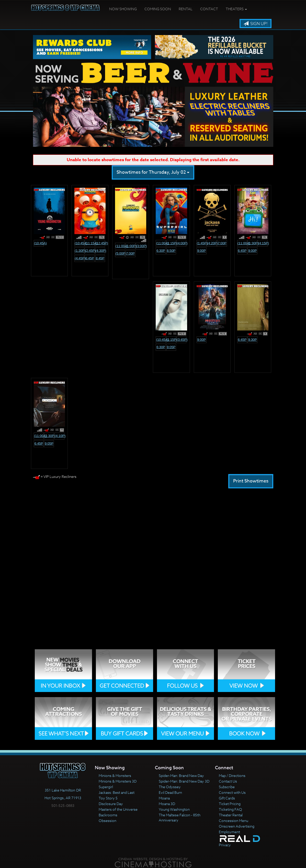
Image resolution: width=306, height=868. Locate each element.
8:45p (100, 258)
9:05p (171, 347)
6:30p (161, 251)
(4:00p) (182, 243)
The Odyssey (170, 787)
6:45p (90, 258)
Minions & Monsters (115, 776)
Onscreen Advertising (237, 826)
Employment (229, 832)
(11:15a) (90, 243)
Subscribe (227, 787)
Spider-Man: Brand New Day (181, 776)
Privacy (225, 845)
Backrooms (108, 815)
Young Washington (174, 809)
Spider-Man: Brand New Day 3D (184, 781)
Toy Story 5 (108, 798)
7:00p (130, 253)
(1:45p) (202, 243)
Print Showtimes (251, 481)
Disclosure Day (111, 804)
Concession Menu (234, 821)
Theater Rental (231, 815)
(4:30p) (100, 251)
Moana (164, 798)
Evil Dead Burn (170, 792)
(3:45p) (182, 340)
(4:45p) (80, 258)
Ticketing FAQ (230, 809)
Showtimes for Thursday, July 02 (153, 172)
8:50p (171, 251)
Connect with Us (232, 792)
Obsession (107, 821)
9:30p (253, 340)
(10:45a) (39, 243)
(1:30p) (80, 251)
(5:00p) (120, 253)
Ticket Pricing (230, 804)
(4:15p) (263, 243)
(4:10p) (60, 436)
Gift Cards (227, 798)
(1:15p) (171, 243)
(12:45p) (100, 243)
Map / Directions (232, 776)
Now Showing (123, 9)
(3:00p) (141, 246)
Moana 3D (167, 804)
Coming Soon (158, 9)
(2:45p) (90, 251)
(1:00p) (131, 246)
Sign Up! (256, 24)
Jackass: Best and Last (117, 792)
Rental (186, 9)
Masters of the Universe (118, 809)
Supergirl (106, 787)
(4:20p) (212, 243)
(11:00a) (120, 246)
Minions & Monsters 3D (118, 781)
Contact (209, 9)
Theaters (236, 9)
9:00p (201, 251)
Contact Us (228, 781)
